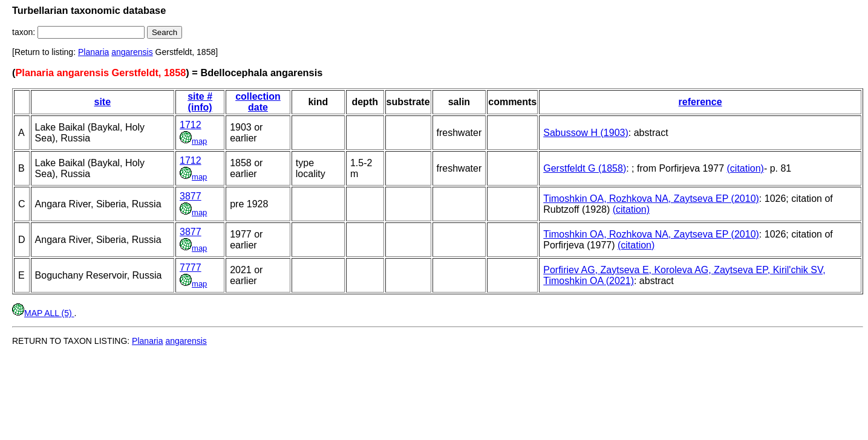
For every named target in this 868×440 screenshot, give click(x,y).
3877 (191, 196)
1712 (191, 125)
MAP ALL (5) (43, 313)
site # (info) (200, 102)
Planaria (93, 52)
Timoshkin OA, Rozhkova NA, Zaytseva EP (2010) (651, 199)
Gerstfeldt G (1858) (585, 168)
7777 (191, 267)
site (103, 102)
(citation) (746, 168)
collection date (258, 102)
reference (700, 102)
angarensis (132, 52)
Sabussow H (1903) (586, 133)
